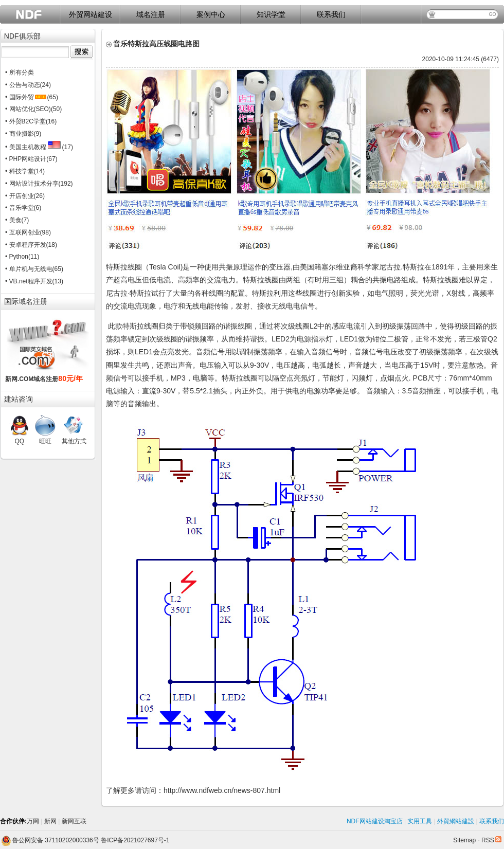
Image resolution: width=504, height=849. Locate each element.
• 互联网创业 (23, 232)
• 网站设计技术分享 (32, 184)
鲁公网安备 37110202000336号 (50, 841)
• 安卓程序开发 (26, 245)
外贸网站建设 (91, 14)
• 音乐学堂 (20, 208)
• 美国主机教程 (33, 147)
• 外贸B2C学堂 (25, 121)
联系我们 (331, 14)
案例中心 (211, 14)
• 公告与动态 (23, 85)
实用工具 (420, 821)
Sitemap (464, 840)
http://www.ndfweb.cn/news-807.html (222, 790)
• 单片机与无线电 (29, 269)
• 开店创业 (20, 196)
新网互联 (74, 821)
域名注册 (151, 14)
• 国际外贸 (26, 97)
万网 (33, 821)
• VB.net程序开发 (29, 281)
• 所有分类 (20, 73)
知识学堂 (271, 14)
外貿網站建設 (456, 821)
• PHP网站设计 (26, 159)
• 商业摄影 (20, 134)
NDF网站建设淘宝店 (375, 821)
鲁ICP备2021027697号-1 (135, 840)
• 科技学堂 (20, 171)
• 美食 (13, 220)
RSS (491, 840)
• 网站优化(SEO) (28, 109)
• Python (17, 257)
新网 (50, 821)
